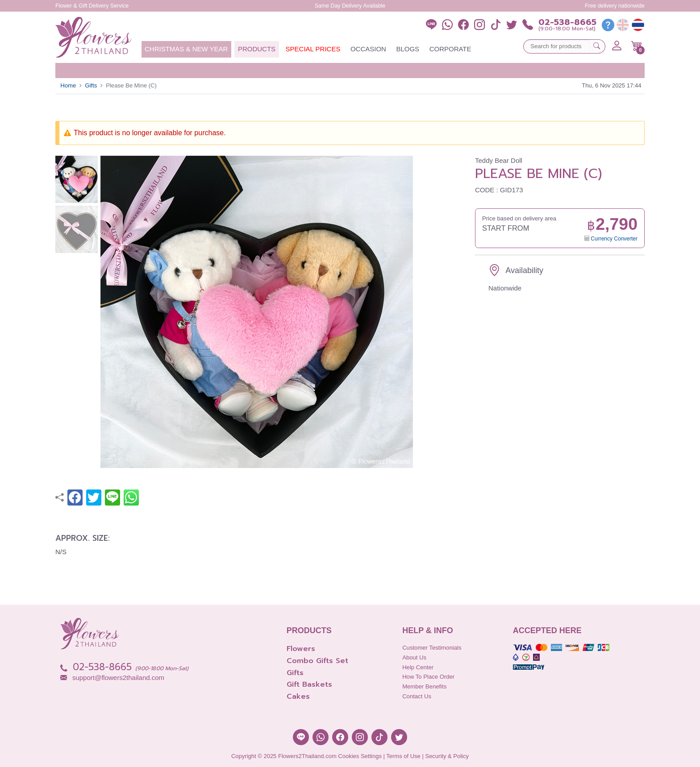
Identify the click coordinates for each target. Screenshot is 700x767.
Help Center (418, 667)
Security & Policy (447, 756)
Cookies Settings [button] (360, 756)
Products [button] (257, 49)
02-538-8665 (567, 23)
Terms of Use (403, 756)
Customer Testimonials (432, 648)
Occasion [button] (368, 49)
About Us (414, 657)
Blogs (408, 49)
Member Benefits (424, 686)
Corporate (450, 49)
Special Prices (313, 49)
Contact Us (417, 696)
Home (68, 85)
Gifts (91, 85)
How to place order (428, 677)
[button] (637, 46)
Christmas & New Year (186, 49)
